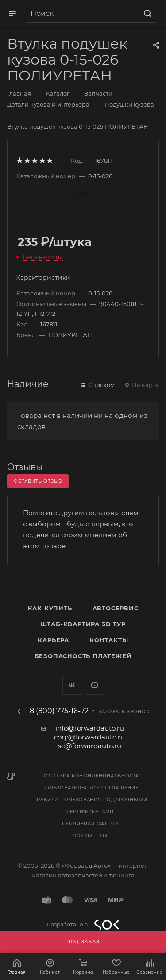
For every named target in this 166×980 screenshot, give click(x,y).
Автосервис (116, 608)
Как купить (50, 608)
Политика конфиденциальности (90, 776)
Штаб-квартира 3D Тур (83, 624)
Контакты (109, 640)
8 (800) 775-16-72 (59, 711)
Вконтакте (72, 685)
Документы (90, 836)
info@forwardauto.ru (90, 728)
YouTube (95, 685)
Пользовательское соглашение (90, 788)
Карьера (53, 640)
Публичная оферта (90, 824)
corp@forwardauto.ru (89, 737)
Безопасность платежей (83, 656)
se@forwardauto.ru (90, 746)
